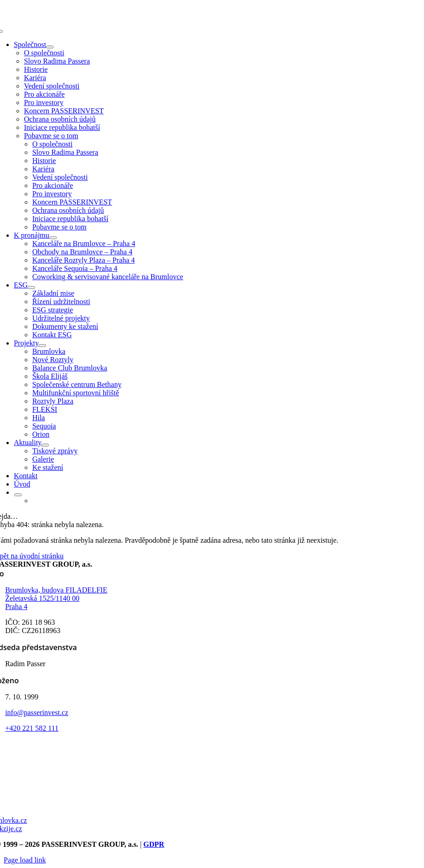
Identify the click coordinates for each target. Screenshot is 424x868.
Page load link (25, 860)
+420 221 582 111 (32, 728)
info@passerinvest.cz (37, 713)
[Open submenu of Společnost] (50, 47)
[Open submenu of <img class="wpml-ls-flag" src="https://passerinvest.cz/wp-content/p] (18, 495)
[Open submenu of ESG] (31, 287)
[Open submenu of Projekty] (42, 346)
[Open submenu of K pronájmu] (53, 238)
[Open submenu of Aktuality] (45, 445)
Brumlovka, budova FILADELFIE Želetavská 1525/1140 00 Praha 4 (56, 598)
